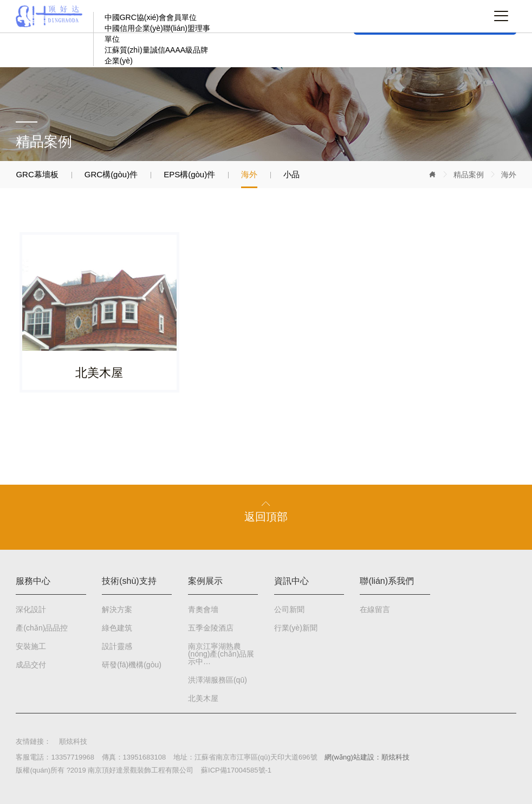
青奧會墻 (203, 609)
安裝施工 (31, 646)
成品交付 (31, 665)
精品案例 (469, 175)
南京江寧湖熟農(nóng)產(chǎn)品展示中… (221, 654)
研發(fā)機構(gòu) (132, 665)
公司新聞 (289, 609)
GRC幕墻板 (37, 174)
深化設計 (31, 609)
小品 (291, 174)
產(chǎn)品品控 (42, 628)
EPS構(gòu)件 (189, 174)
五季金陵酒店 (211, 628)
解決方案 (117, 609)
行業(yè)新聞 (296, 628)
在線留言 (375, 609)
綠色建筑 (117, 628)
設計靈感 (117, 646)
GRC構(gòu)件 (111, 174)
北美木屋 (203, 698)
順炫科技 (73, 741)
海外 (509, 175)
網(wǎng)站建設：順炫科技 (367, 757)
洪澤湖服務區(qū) (218, 680)
